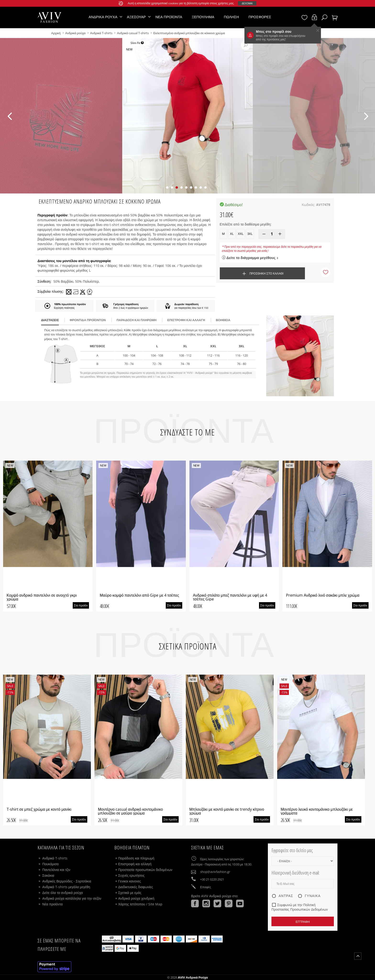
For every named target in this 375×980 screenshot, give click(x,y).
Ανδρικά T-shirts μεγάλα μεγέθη (66, 887)
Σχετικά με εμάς (130, 893)
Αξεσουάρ (136, 17)
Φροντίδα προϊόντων (88, 320)
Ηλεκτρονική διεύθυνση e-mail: (295, 873)
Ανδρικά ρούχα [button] (103, 17)
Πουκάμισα (50, 864)
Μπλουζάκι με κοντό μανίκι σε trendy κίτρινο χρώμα (227, 811)
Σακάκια (48, 875)
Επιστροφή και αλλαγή (186, 320)
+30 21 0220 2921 (212, 879)
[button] (167, 187)
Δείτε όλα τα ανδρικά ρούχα (63, 893)
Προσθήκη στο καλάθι (262, 274)
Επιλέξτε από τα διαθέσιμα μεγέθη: (246, 224)
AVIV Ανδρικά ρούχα (193, 977)
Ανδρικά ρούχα (76, 33)
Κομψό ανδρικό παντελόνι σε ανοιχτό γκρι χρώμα (42, 597)
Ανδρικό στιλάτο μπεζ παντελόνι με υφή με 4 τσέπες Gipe (230, 597)
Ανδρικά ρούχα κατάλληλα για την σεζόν (72, 898)
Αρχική (56, 33)
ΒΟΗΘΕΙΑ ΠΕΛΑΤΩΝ (132, 848)
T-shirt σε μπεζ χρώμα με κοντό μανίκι (39, 809)
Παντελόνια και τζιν (56, 870)
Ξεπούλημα (203, 17)
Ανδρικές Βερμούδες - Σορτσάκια (67, 881)
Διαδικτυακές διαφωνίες (136, 887)
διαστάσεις (50, 320)
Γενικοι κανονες (130, 881)
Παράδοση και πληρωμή (136, 858)
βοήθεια (223, 320)
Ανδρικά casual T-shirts (133, 33)
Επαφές (206, 887)
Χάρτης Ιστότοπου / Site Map (140, 904)
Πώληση (231, 17)
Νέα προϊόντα (169, 17)
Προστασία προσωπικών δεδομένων (145, 870)
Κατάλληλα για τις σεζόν (61, 848)
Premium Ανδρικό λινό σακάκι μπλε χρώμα (323, 595)
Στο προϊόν (81, 605)
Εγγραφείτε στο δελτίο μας (292, 850)
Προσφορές (260, 17)
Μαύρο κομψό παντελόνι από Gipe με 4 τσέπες (139, 595)
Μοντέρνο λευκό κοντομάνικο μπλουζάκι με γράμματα (317, 811)
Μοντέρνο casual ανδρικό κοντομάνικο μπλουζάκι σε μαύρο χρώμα (131, 811)
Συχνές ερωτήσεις (131, 875)
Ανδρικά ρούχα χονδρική (136, 898)
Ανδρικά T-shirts (102, 33)
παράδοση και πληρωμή (136, 320)
